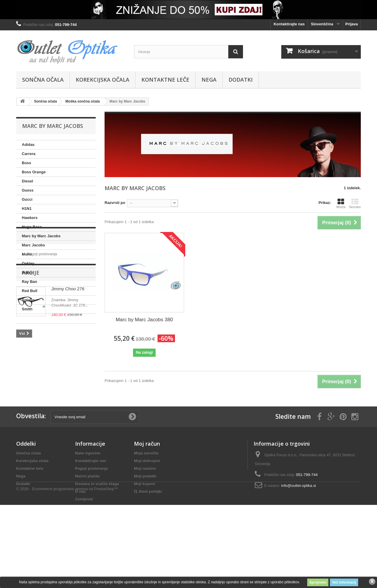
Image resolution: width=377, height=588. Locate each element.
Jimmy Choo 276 (68, 386)
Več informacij (344, 582)
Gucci (27, 199)
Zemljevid (84, 551)
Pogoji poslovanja (42, 347)
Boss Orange (34, 172)
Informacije (40, 332)
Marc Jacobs (33, 245)
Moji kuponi (145, 535)
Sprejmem (318, 582)
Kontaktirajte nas (289, 24)
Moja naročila (146, 505)
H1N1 (27, 209)
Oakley (28, 263)
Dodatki (241, 80)
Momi (27, 254)
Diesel (27, 181)
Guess (28, 190)
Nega (209, 80)
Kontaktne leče (165, 80)
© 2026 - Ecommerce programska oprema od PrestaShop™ (67, 572)
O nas (80, 543)
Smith (27, 309)
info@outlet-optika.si (299, 537)
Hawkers (30, 218)
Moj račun (147, 495)
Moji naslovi (145, 520)
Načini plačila (87, 528)
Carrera (29, 154)
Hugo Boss (32, 227)
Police (27, 272)
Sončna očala (43, 80)
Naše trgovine (88, 505)
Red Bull (30, 291)
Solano (28, 300)
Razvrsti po (115, 203)
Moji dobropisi (147, 512)
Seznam (355, 203)
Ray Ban (29, 282)
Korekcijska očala (102, 80)
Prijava (352, 24)
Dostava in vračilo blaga (97, 535)
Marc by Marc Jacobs (41, 236)
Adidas (28, 145)
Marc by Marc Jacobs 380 (144, 320)
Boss (27, 163)
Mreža (341, 203)
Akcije (31, 370)
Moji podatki (145, 528)
